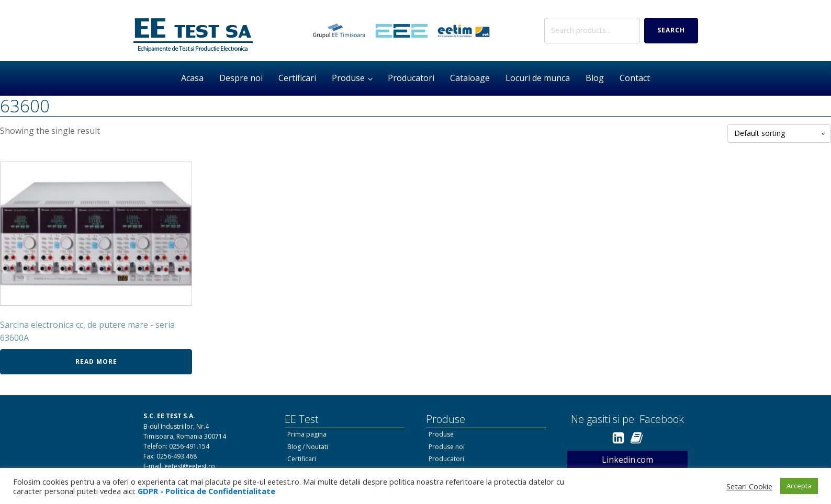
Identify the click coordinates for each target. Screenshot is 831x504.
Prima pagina (307, 434)
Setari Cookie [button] (749, 486)
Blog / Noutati (308, 447)
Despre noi (241, 78)
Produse (348, 78)
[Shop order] (779, 134)
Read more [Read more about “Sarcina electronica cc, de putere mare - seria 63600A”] (96, 362)
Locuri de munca (538, 78)
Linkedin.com (627, 460)
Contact (635, 78)
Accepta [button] (799, 486)
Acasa (192, 78)
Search (671, 30)
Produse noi (447, 447)
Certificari (297, 78)
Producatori (411, 78)
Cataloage (470, 78)
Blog (595, 78)
